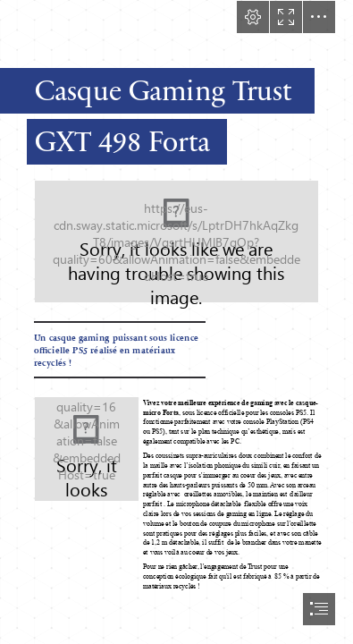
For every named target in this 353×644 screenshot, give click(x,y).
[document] (176, 322)
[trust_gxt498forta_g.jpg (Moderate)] (176, 241)
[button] (253, 17)
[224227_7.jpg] (87, 449)
